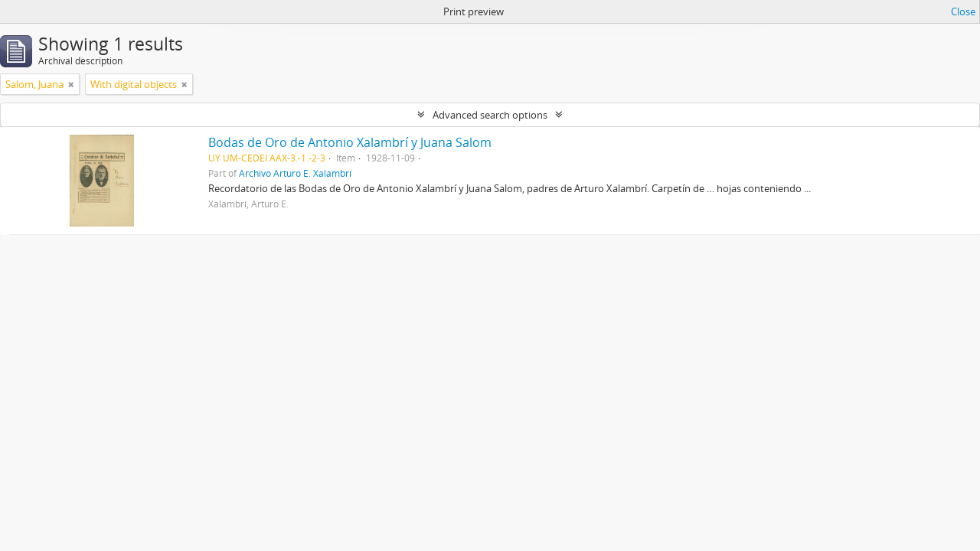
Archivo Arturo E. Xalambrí (295, 173)
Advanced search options (490, 115)
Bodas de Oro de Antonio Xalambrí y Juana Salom (350, 142)
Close (963, 11)
